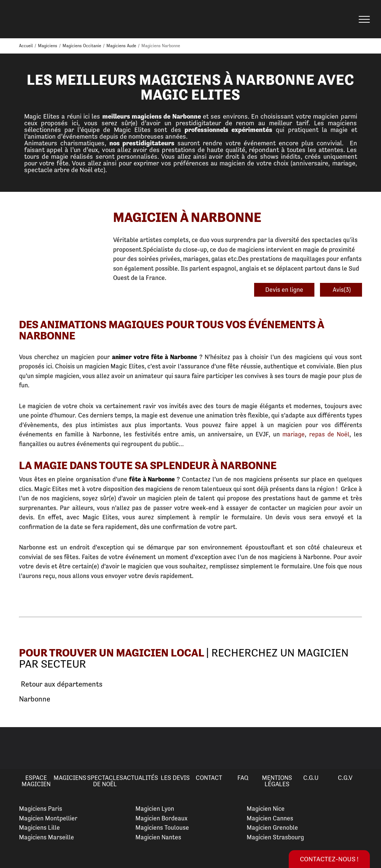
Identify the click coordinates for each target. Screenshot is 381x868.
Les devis (175, 778)
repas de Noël (329, 434)
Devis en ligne (284, 290)
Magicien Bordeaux (161, 818)
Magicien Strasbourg (275, 837)
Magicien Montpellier (48, 818)
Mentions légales (277, 781)
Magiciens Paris (41, 809)
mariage (294, 434)
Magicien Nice (266, 809)
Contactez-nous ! (329, 859)
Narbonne (35, 699)
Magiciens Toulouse (162, 827)
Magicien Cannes (270, 818)
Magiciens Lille (39, 827)
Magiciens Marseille (47, 837)
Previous (15, 748)
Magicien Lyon (155, 809)
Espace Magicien (36, 781)
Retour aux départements (61, 684)
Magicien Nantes (158, 837)
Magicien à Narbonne (187, 217)
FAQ (243, 778)
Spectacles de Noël (105, 781)
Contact (209, 778)
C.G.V (345, 778)
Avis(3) (341, 290)
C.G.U (311, 778)
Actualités (141, 778)
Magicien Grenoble (272, 827)
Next (366, 748)
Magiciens (70, 778)
